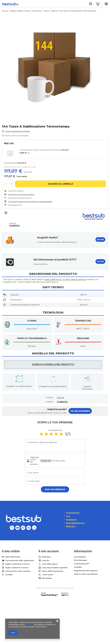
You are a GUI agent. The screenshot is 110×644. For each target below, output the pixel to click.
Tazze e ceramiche (33, 11)
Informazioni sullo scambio (18, 571)
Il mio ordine (11, 551)
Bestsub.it (71, 526)
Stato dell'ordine (13, 557)
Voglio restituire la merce (17, 568)
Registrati (46, 557)
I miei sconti (47, 575)
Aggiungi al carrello (61, 184)
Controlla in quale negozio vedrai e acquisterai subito (30, 201)
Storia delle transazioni (53, 571)
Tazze (46, 11)
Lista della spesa (50, 564)
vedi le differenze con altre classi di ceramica (66, 279)
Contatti (9, 575)
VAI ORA (100, 240)
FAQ (68, 516)
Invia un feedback (55, 489)
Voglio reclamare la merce (17, 564)
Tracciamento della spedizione (20, 560)
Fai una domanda (80, 411)
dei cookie (29, 624)
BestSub (61, 398)
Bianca (55, 11)
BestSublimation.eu (75, 523)
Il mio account (49, 551)
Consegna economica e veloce (21, 194)
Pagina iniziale (16, 11)
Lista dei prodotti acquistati (55, 568)
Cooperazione (73, 513)
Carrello (46, 560)
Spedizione (71, 520)
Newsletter (47, 578)
